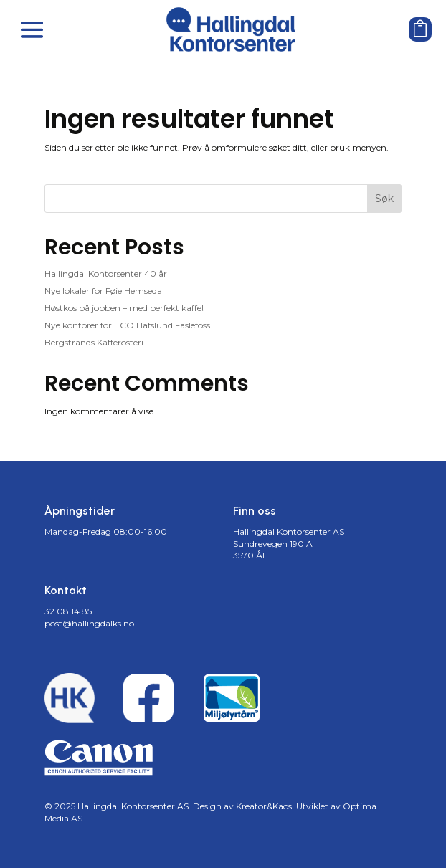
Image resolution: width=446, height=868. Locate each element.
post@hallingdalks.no (89, 623)
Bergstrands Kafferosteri (94, 342)
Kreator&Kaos (264, 806)
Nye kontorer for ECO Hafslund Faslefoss (127, 325)
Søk (384, 199)
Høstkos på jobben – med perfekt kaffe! (124, 308)
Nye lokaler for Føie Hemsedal (104, 291)
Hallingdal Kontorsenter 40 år (106, 273)
